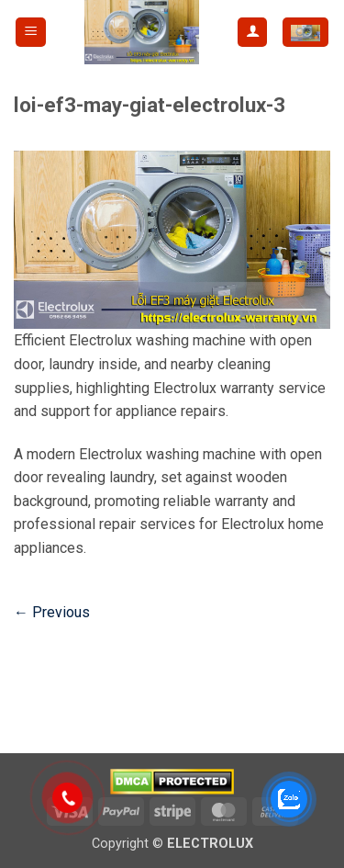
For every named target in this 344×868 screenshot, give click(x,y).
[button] (31, 33)
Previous (52, 612)
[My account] (252, 33)
